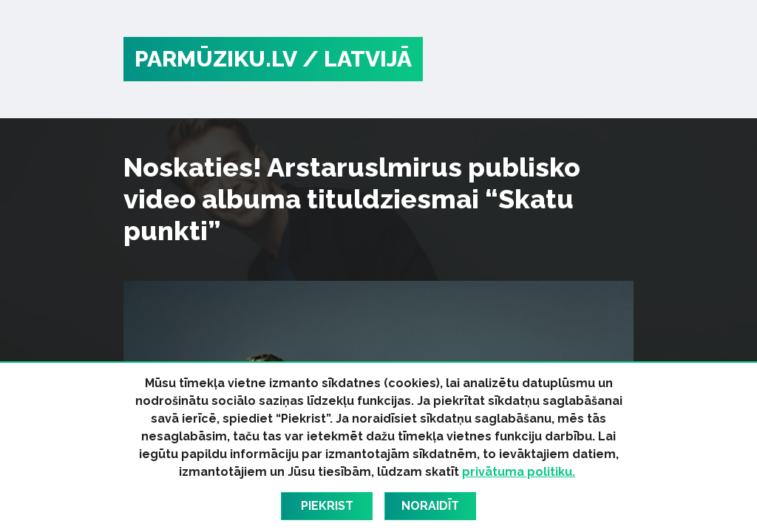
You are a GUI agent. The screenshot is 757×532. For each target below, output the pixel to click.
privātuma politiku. (519, 472)
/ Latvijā (357, 59)
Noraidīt (430, 506)
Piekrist (327, 506)
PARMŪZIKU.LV (216, 59)
